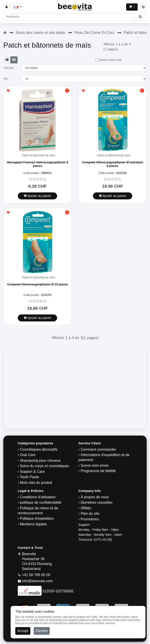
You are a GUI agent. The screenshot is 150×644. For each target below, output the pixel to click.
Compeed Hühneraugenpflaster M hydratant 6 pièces (113, 164)
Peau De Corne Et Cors (94, 33)
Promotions (90, 519)
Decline (42, 631)
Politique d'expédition (37, 518)
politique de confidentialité (41, 502)
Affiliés (86, 508)
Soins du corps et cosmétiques (45, 466)
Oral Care (28, 455)
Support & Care (32, 472)
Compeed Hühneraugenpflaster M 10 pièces (38, 284)
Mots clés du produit (36, 483)
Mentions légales (34, 524)
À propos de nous (95, 497)
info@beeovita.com (37, 581)
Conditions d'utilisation (38, 497)
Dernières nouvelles (97, 502)
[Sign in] (7, 7)
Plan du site (90, 514)
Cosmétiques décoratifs (39, 449)
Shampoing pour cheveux (40, 460)
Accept (23, 631)
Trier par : (9, 68)
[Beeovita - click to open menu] (143, 7)
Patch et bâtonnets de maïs (39, 156)
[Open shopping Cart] (132, 7)
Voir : (6, 79)
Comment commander (99, 449)
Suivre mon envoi (95, 465)
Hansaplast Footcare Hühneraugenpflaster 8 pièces (37, 164)
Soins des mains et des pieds (40, 33)
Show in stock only (109, 60)
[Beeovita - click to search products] (140, 17)
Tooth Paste (30, 477)
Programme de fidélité (98, 471)
